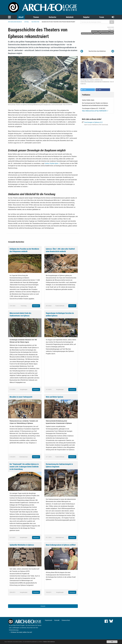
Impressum (49, 620)
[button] (88, 90)
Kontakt (57, 620)
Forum (102, 17)
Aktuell (21, 17)
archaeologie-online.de (15, 22)
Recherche (52, 17)
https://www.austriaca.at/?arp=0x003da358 (94, 111)
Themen (36, 17)
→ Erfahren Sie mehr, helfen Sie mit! (20, 632)
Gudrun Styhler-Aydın (51, 163)
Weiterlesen (36, 306)
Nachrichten (35, 22)
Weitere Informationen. (49, 642)
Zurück (43, 606)
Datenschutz (66, 620)
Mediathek (70, 17)
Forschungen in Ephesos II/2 (93, 122)
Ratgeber (86, 17)
